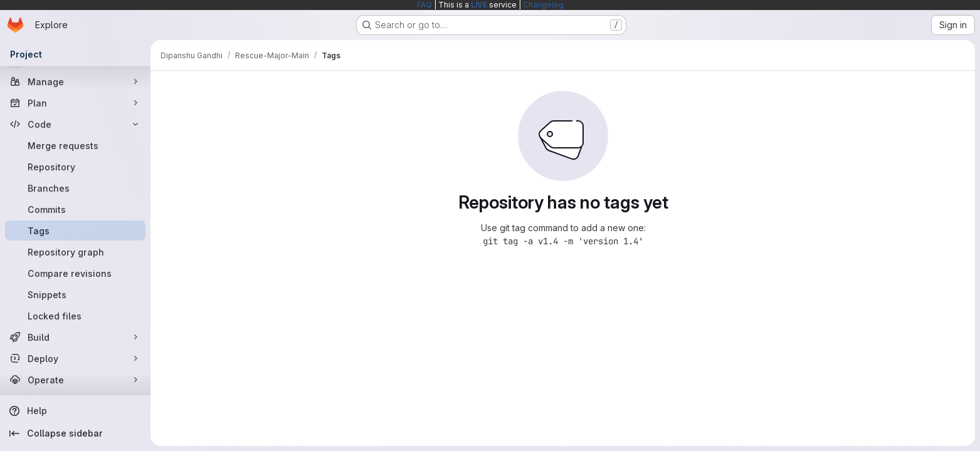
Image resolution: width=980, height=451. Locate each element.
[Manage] (75, 81)
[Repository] (75, 167)
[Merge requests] (75, 145)
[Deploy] (75, 358)
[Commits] (75, 209)
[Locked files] (75, 316)
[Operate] (75, 380)
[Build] (75, 337)
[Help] (75, 411)
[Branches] (75, 188)
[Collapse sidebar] (75, 433)
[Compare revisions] (75, 273)
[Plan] (75, 103)
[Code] (75, 124)
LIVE (479, 5)
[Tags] (75, 231)
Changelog (543, 5)
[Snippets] (75, 294)
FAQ (424, 5)
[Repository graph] (75, 252)
